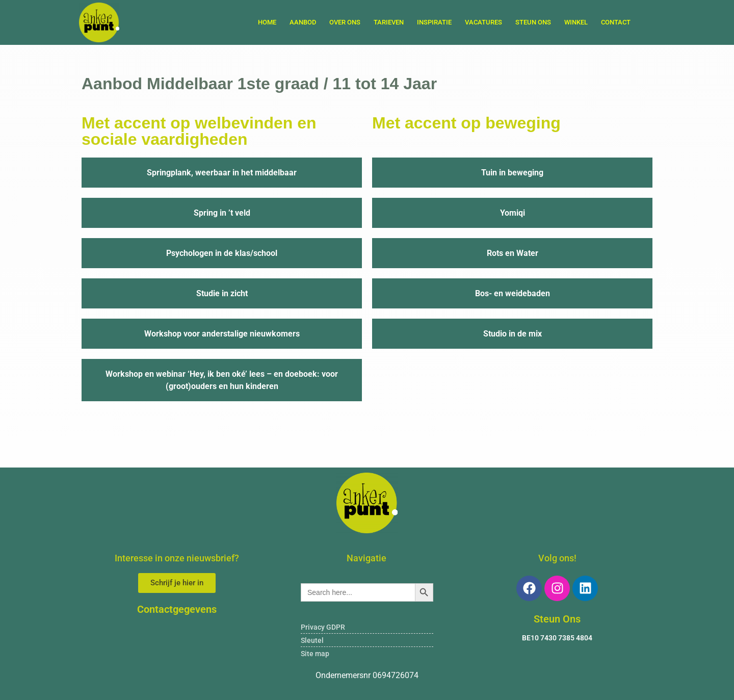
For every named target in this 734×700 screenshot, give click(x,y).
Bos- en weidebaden (513, 293)
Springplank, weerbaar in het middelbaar (222, 173)
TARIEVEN (389, 22)
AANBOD (303, 22)
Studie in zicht (222, 293)
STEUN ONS (533, 22)
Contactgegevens (177, 609)
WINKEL (576, 22)
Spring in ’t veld (222, 213)
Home (267, 22)
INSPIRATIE (434, 22)
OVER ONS (345, 22)
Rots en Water (513, 253)
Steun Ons (557, 619)
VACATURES (483, 22)
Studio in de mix (513, 334)
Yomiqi (513, 213)
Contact (616, 22)
